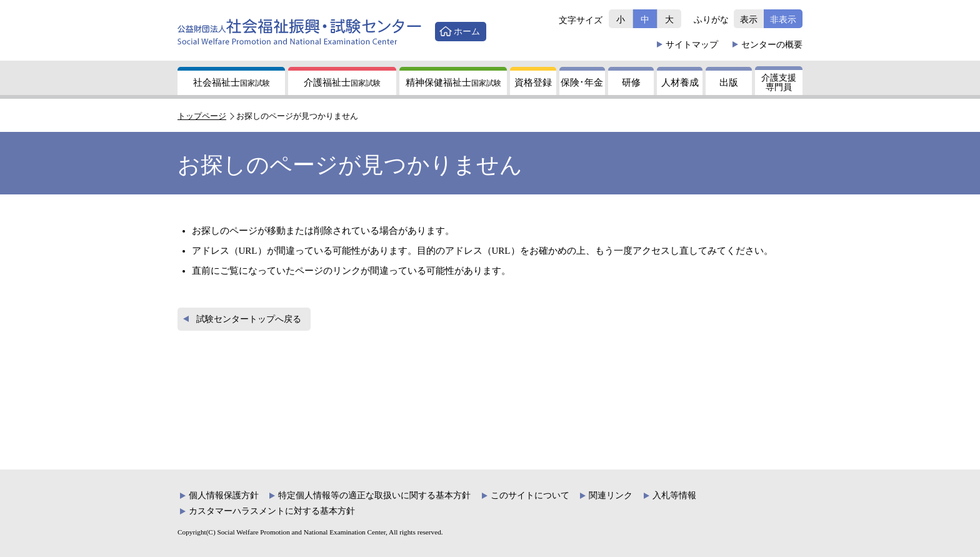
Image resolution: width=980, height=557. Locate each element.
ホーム (467, 31)
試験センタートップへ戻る (249, 319)
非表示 (783, 19)
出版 (729, 83)
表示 (749, 19)
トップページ (202, 116)
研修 (631, 83)
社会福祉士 (232, 83)
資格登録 (533, 83)
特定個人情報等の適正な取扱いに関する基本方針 (374, 495)
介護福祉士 (342, 83)
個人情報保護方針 (224, 495)
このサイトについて (530, 495)
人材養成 (680, 83)
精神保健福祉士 (453, 83)
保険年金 (582, 83)
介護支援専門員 (779, 83)
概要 (772, 44)
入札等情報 (674, 495)
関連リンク (611, 495)
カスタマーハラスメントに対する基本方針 (272, 511)
